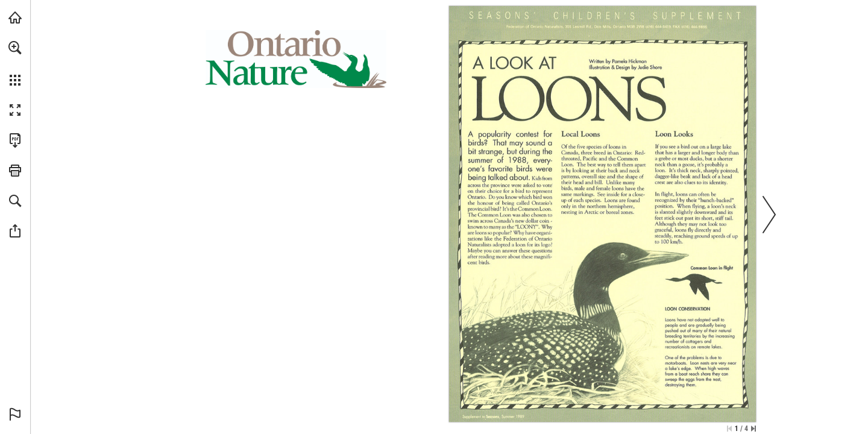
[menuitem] (15, 63)
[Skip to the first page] (729, 429)
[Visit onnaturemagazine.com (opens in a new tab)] (15, 17)
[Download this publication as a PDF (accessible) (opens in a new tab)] (15, 140)
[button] (15, 48)
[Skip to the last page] (753, 429)
